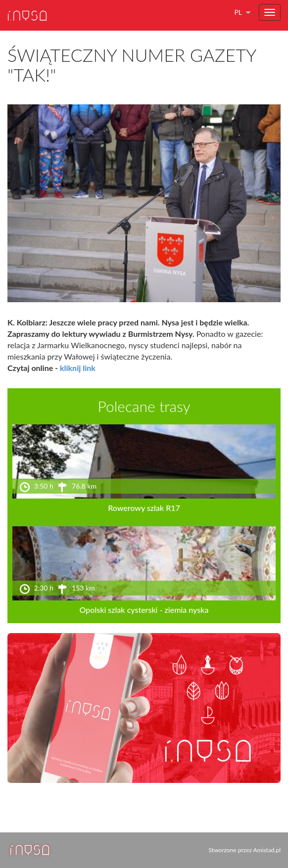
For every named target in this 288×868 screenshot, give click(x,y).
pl (238, 12)
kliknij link (78, 368)
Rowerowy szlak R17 (144, 508)
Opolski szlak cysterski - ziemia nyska (144, 610)
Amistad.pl (267, 850)
